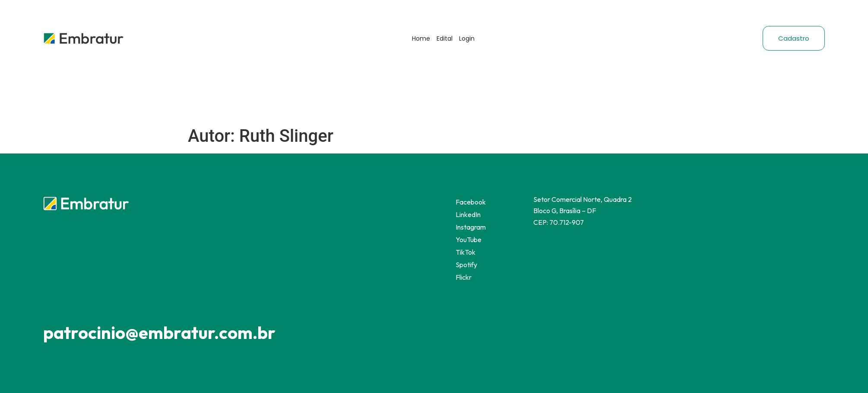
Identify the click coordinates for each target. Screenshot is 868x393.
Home (421, 38)
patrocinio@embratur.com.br (159, 332)
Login (467, 38)
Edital (445, 38)
